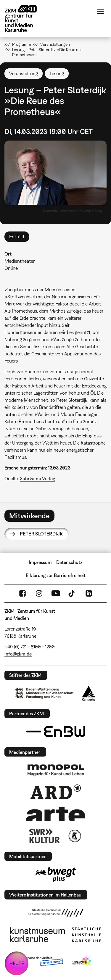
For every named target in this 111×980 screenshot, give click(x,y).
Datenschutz (69, 562)
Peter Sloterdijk (41, 534)
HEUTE (17, 963)
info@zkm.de (18, 654)
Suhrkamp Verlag (37, 478)
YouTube (56, 593)
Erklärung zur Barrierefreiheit (56, 575)
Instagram (39, 593)
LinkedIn (89, 593)
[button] (55, 173)
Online (11, 268)
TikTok (72, 593)
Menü (101, 11)
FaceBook (22, 593)
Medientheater (20, 261)
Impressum (40, 562)
